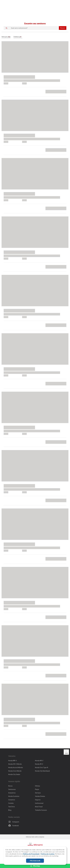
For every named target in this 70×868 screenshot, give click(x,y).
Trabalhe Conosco (41, 810)
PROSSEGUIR (35, 861)
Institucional (39, 803)
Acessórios (12, 793)
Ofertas (37, 786)
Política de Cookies (48, 854)
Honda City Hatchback (42, 771)
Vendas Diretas (40, 796)
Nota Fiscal (39, 807)
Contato (11, 803)
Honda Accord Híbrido (16, 768)
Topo (66, 752)
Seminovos (12, 789)
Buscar (63, 28)
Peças (37, 789)
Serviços (38, 793)
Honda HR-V (39, 761)
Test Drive (11, 807)
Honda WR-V (13, 761)
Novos (10, 786)
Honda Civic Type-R (41, 768)
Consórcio (12, 800)
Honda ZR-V (39, 764)
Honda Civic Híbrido (15, 771)
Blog (10, 810)
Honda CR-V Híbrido (15, 764)
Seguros (38, 800)
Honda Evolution (14, 796)
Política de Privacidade (31, 854)
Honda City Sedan (14, 774)
